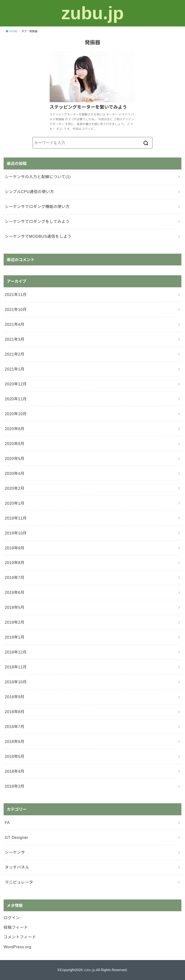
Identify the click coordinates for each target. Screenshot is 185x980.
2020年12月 (16, 384)
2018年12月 (16, 652)
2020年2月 (15, 488)
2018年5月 (15, 756)
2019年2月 (15, 622)
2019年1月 (15, 637)
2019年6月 (15, 592)
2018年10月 (16, 682)
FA (7, 823)
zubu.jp (92, 13)
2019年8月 (15, 563)
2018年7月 (15, 727)
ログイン (12, 918)
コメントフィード (20, 937)
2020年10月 (16, 414)
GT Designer (17, 837)
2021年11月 (16, 295)
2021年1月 (15, 369)
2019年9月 (15, 548)
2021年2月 (15, 354)
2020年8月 (15, 429)
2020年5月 (15, 459)
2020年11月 (16, 399)
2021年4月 (15, 324)
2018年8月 (15, 712)
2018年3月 (15, 786)
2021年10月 (16, 309)
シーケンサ (15, 852)
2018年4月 (15, 771)
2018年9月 (15, 697)
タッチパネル (17, 867)
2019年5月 (15, 607)
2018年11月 (16, 667)
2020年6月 (15, 444)
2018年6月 (15, 741)
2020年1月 (15, 503)
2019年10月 (16, 533)
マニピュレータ (19, 882)
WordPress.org (17, 947)
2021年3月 (15, 339)
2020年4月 (15, 473)
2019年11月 (16, 518)
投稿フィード (16, 927)
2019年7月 (15, 578)
